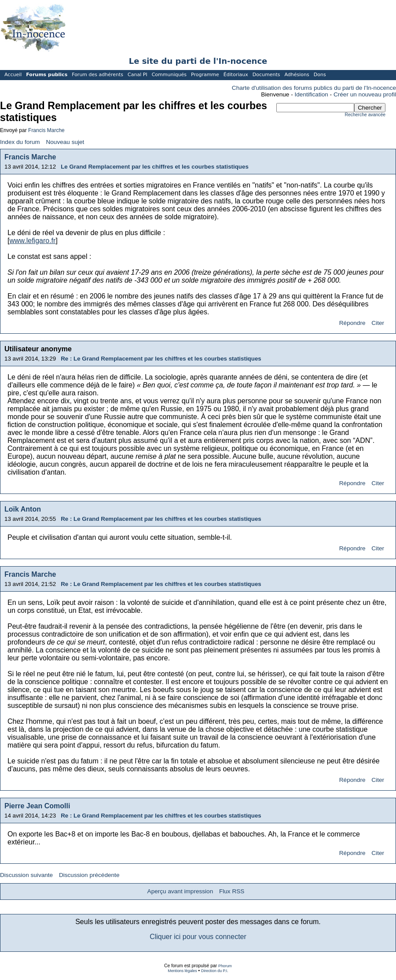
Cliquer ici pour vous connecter (198, 937)
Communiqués (169, 75)
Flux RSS (232, 891)
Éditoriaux (236, 75)
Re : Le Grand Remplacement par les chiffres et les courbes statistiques (161, 359)
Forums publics (47, 75)
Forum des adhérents (97, 75)
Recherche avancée (365, 115)
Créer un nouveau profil (365, 94)
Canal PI (137, 75)
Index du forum (20, 142)
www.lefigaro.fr (32, 241)
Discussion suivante (26, 875)
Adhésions (297, 75)
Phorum (225, 966)
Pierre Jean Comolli (37, 806)
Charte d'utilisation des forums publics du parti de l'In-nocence (314, 88)
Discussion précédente (89, 875)
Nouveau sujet (65, 142)
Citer (378, 323)
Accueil (13, 75)
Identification (312, 94)
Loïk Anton (23, 509)
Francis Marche (46, 130)
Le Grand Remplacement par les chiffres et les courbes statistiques (155, 167)
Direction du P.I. (215, 971)
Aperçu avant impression (180, 891)
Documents (266, 75)
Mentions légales (182, 971)
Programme (205, 75)
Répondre (352, 323)
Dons (320, 75)
